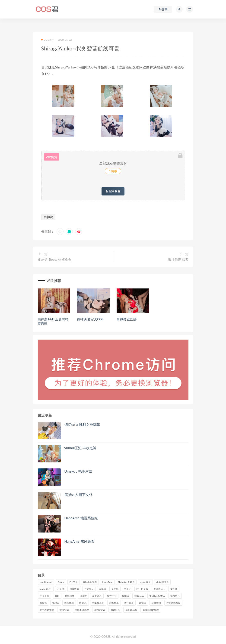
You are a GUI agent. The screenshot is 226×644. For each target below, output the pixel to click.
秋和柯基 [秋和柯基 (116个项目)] (114, 603)
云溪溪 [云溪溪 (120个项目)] (102, 589)
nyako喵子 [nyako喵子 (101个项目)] (145, 582)
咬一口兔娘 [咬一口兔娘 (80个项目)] (142, 589)
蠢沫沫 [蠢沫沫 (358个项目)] (143, 603)
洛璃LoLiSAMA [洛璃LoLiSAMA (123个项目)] (157, 596)
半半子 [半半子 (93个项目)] (127, 589)
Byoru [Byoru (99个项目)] (61, 582)
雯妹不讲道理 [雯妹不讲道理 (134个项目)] (82, 610)
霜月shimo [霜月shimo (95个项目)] (100, 610)
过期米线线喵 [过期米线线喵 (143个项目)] (173, 603)
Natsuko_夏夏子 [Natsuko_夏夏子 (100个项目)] (126, 582)
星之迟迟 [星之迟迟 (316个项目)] (97, 596)
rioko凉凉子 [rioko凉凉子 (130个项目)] (162, 582)
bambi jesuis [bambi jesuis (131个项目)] (46, 582)
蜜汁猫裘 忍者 (178, 259)
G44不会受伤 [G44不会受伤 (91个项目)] (90, 582)
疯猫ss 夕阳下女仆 (79, 495)
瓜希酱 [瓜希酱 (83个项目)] (43, 603)
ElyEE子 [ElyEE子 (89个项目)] (74, 582)
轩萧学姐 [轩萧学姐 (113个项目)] (156, 603)
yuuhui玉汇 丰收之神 (81, 448)
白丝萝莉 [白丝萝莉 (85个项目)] (69, 603)
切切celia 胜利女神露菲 (82, 424)
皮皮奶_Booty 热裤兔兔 (55, 259)
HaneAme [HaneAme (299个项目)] (107, 582)
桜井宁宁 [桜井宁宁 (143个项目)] (112, 596)
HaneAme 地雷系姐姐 (81, 518)
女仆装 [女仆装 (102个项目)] (174, 589)
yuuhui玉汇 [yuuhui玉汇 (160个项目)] (46, 589)
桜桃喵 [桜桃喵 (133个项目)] (125, 596)
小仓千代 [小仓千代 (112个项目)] (45, 596)
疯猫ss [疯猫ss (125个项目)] (56, 603)
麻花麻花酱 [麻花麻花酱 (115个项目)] (131, 610)
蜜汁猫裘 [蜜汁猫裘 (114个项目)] (129, 603)
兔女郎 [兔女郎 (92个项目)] (115, 589)
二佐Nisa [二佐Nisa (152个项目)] (89, 589)
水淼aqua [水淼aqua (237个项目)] (139, 596)
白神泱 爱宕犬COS (90, 319)
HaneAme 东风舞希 (79, 541)
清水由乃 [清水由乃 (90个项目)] (175, 596)
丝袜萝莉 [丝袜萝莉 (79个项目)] (74, 589)
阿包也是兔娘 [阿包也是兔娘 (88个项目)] (47, 610)
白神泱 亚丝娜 (127, 319)
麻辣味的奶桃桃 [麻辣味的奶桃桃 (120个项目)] (151, 610)
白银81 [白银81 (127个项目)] (83, 603)
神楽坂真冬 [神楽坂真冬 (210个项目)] (98, 603)
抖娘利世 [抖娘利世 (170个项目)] (70, 596)
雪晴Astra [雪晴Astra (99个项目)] (64, 610)
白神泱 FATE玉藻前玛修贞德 (53, 321)
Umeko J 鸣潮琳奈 (78, 471)
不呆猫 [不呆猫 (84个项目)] (60, 589)
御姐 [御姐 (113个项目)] (57, 596)
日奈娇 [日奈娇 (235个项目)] (83, 596)
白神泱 (48, 217)
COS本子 (48, 40)
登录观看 (113, 191)
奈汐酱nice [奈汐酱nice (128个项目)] (159, 589)
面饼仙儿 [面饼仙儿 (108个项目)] (115, 610)
